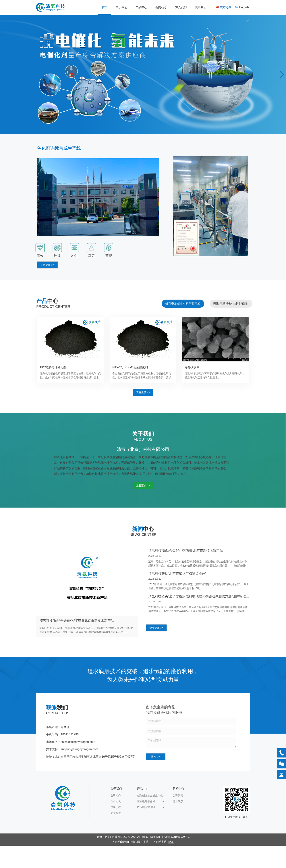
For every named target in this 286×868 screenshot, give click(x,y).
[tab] (183, 318)
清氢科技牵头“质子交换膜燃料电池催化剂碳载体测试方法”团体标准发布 (213, 596)
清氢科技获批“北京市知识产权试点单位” (192, 574)
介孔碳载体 (192, 382)
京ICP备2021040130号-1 (175, 837)
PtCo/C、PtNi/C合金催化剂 (130, 382)
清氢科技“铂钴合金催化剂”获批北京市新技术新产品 (62, 621)
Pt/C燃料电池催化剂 (53, 382)
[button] (282, 75)
